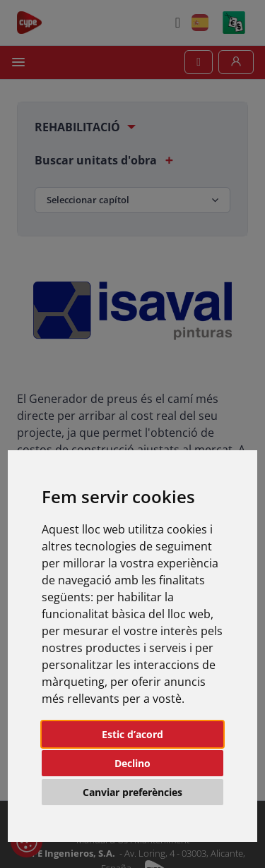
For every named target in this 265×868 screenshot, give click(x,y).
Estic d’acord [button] (132, 734)
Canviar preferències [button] (132, 792)
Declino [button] (132, 763)
